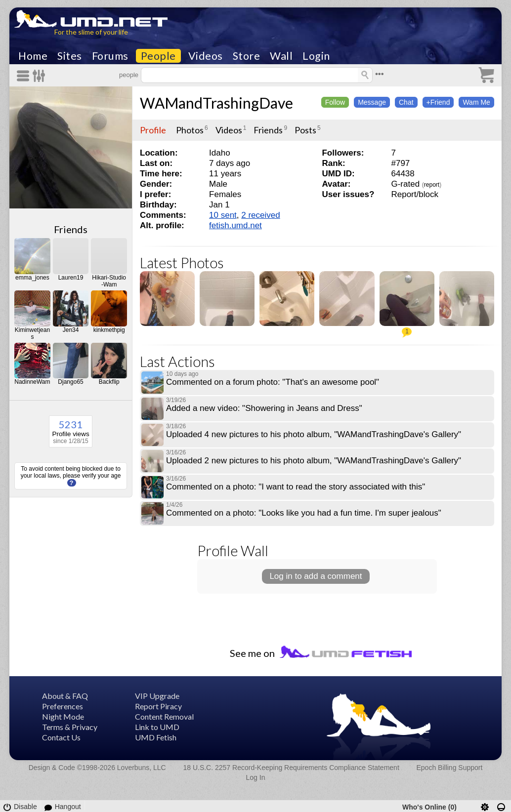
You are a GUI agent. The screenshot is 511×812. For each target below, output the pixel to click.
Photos (190, 130)
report (432, 185)
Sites (70, 56)
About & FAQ (65, 696)
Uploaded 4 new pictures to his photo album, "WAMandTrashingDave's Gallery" (314, 434)
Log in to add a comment (316, 576)
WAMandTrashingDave (216, 103)
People (158, 56)
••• (380, 74)
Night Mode (63, 716)
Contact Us (61, 737)
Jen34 (71, 330)
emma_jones (32, 278)
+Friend (438, 102)
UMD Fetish (156, 737)
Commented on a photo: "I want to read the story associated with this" (296, 487)
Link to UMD (157, 727)
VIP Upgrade (157, 696)
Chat (406, 102)
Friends (71, 229)
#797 (400, 163)
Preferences (63, 706)
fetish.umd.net (235, 225)
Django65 (70, 382)
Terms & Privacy (70, 727)
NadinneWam (32, 382)
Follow (335, 102)
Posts (305, 130)
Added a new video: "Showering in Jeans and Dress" (264, 408)
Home (33, 56)
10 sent (223, 215)
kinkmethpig (109, 330)
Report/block (414, 194)
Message (372, 102)
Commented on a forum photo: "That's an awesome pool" (273, 382)
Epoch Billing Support (450, 768)
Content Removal (164, 716)
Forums (110, 56)
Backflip (109, 382)
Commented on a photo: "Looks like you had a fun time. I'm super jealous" (304, 513)
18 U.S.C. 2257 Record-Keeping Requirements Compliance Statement (291, 768)
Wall (281, 56)
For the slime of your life (91, 32)
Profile (153, 130)
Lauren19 (71, 278)
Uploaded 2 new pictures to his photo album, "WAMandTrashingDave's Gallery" (314, 461)
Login (316, 56)
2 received (260, 215)
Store (247, 56)
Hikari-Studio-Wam (109, 281)
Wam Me (476, 102)
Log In (256, 777)
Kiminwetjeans (32, 333)
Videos (206, 56)
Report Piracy (158, 706)
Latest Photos (182, 263)
